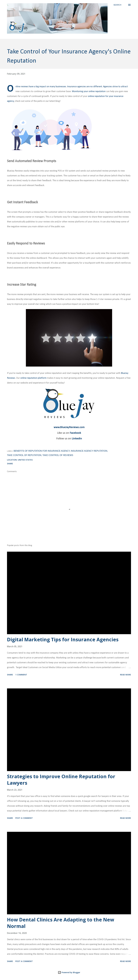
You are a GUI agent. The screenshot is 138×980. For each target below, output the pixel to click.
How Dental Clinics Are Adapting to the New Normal (61, 923)
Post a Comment (24, 818)
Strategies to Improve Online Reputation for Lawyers (61, 780)
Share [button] (10, 464)
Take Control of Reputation (24, 455)
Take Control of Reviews (58, 455)
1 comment (21, 675)
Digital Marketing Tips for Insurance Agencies (63, 639)
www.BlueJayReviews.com (69, 427)
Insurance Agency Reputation (89, 451)
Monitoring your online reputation (89, 91)
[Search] (117, 5)
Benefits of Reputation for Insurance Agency (42, 451)
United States (25, 460)
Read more (126, 675)
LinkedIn (77, 439)
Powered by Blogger (69, 972)
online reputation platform (33, 378)
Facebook (75, 433)
